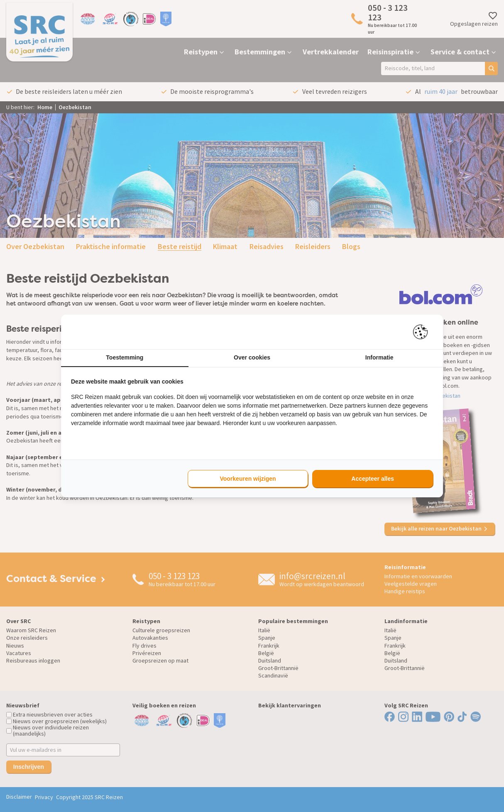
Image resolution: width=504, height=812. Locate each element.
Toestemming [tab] (125, 357)
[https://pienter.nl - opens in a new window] (423, 332)
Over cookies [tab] (252, 357)
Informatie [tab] (379, 357)
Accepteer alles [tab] (373, 479)
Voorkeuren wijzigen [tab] (248, 479)
